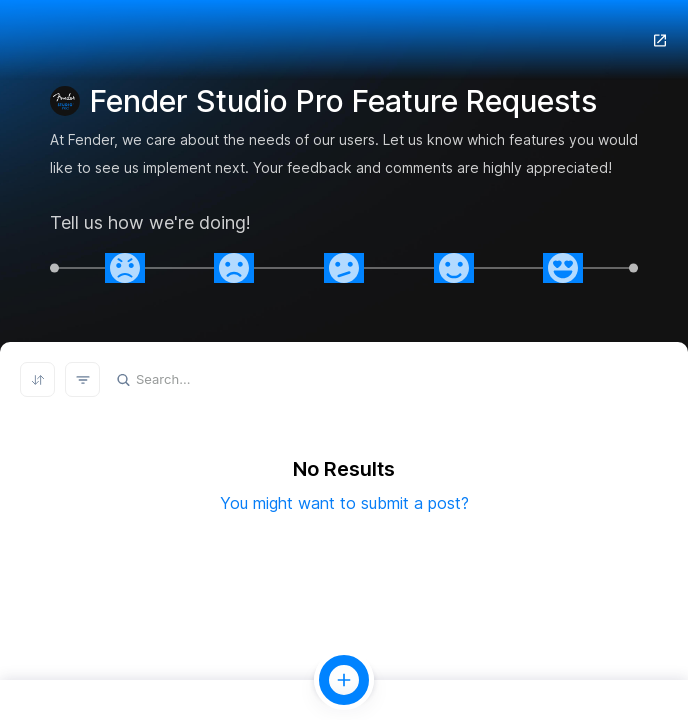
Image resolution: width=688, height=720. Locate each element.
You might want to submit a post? (344, 503)
